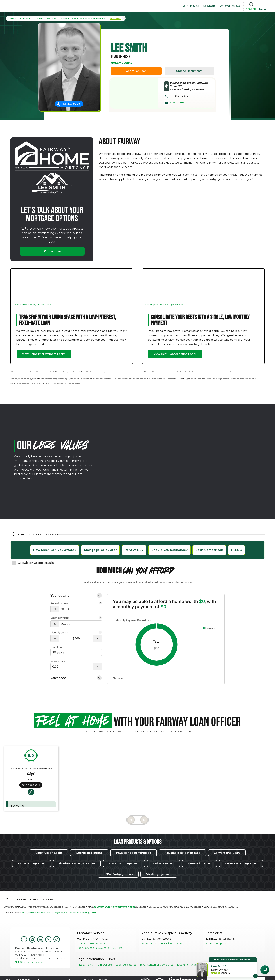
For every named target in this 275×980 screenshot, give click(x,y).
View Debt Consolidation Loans (175, 354)
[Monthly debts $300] (76, 638)
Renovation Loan (199, 863)
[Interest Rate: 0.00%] (72, 667)
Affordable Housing (89, 853)
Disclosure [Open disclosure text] (119, 678)
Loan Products (191, 6)
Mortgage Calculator (100, 550)
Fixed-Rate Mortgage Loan (77, 863)
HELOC (236, 550)
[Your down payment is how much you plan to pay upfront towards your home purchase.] (100, 618)
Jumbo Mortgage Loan (124, 863)
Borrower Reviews (230, 6)
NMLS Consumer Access (29, 962)
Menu (262, 9)
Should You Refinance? (169, 550)
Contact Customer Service (93, 944)
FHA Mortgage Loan (31, 863)
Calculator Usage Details (36, 563)
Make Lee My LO (71, 104)
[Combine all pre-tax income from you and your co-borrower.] (100, 603)
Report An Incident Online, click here (163, 944)
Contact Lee (52, 251)
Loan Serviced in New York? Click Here (100, 948)
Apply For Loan (136, 71)
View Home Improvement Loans (44, 354)
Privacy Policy (85, 965)
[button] (55, 638)
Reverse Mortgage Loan (241, 863)
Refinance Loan (164, 863)
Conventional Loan (227, 853)
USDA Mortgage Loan (118, 874)
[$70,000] (80, 609)
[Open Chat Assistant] (265, 970)
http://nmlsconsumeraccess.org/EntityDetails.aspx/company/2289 (59, 913)
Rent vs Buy (134, 550)
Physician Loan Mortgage (134, 853)
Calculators (209, 6)
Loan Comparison (209, 550)
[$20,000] (80, 624)
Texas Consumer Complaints (156, 965)
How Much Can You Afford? (55, 550)
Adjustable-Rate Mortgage (182, 853)
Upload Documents (189, 71)
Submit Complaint (216, 944)
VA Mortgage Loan (159, 874)
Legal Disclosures (126, 965)
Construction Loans (49, 853)
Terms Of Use (104, 965)
